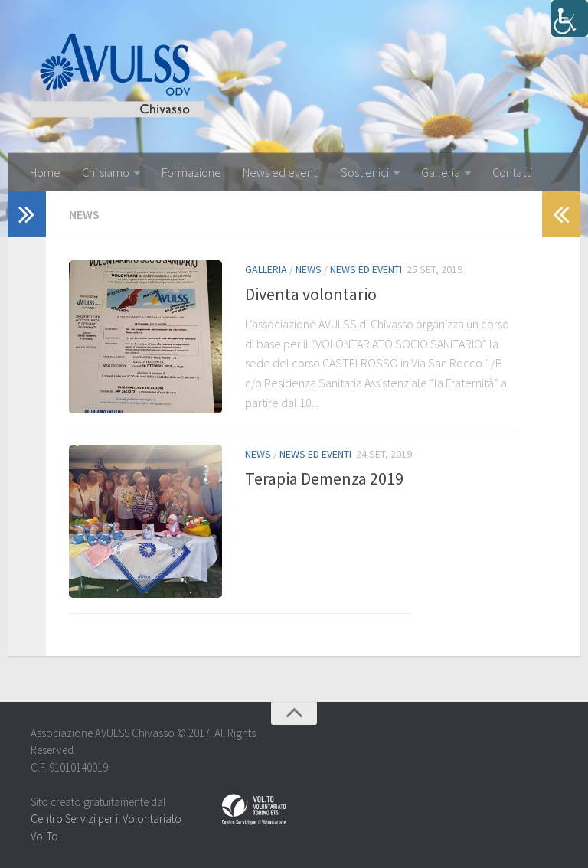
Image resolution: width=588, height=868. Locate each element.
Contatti (512, 172)
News (309, 269)
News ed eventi (281, 172)
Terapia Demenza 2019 (324, 478)
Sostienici (365, 172)
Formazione (191, 172)
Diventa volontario (311, 294)
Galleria (441, 172)
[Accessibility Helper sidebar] (570, 18)
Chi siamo (106, 172)
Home (45, 172)
